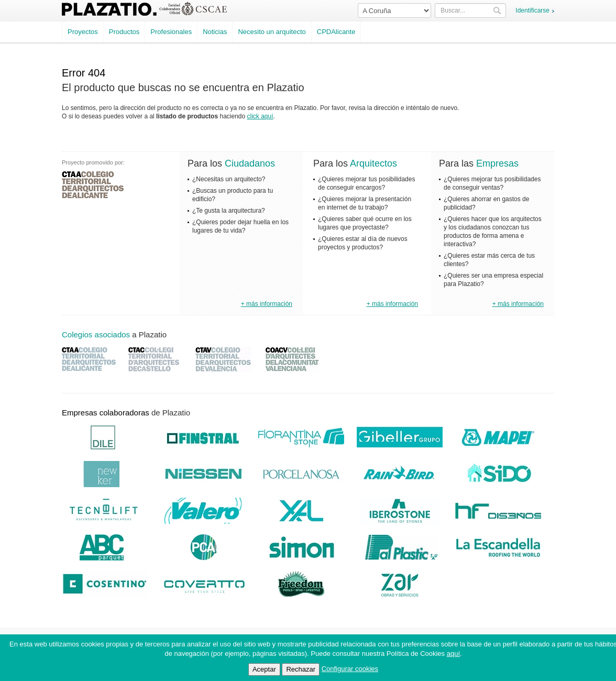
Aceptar (264, 669)
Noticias (215, 32)
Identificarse (532, 10)
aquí (453, 653)
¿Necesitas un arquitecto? (229, 179)
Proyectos (83, 32)
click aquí (260, 116)
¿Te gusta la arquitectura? (229, 211)
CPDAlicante (336, 32)
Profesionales (171, 32)
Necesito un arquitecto (272, 32)
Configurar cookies (350, 669)
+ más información (267, 304)
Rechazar (301, 669)
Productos (124, 32)
